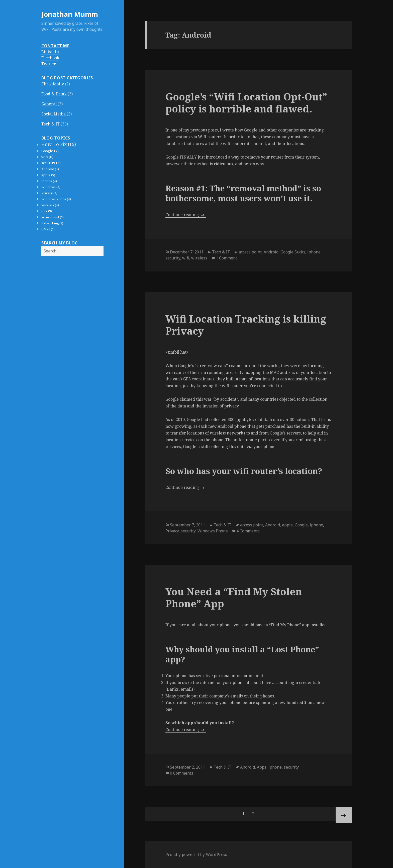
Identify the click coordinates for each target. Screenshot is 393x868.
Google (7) (50, 151)
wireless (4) (50, 205)
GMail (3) (48, 229)
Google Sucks (293, 252)
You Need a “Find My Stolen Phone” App (234, 597)
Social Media (54, 114)
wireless (199, 258)
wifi (186, 258)
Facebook (50, 58)
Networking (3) (52, 223)
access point (250, 252)
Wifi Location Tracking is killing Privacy (246, 325)
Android (271, 252)
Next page (344, 815)
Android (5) (50, 169)
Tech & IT (51, 124)
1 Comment (226, 258)
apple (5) (48, 175)
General (49, 104)
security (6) (51, 163)
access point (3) (53, 217)
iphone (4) (49, 181)
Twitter (49, 64)
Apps (262, 767)
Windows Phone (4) (56, 199)
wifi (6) (47, 157)
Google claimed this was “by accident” (202, 399)
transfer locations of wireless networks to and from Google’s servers (235, 433)
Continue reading (186, 215)
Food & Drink (54, 94)
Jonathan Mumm (70, 14)
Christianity (53, 84)
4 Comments (248, 531)
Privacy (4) (49, 193)
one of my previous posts (194, 130)
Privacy (172, 531)
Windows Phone (213, 531)
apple (287, 525)
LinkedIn (50, 52)
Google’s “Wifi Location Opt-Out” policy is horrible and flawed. (246, 103)
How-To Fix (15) (59, 144)
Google (301, 525)
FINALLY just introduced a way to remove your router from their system (249, 157)
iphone (314, 252)
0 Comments (182, 773)
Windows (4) (51, 187)
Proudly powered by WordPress (196, 854)
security (173, 258)
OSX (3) (47, 211)
